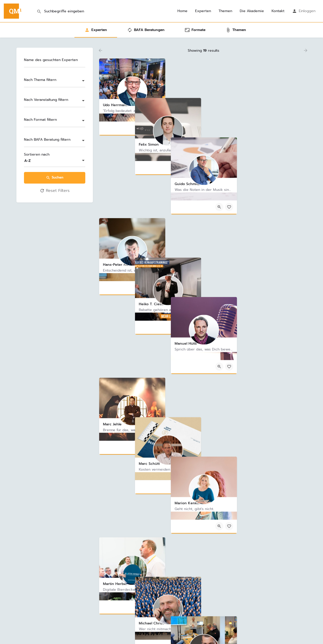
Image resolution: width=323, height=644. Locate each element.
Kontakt (278, 11)
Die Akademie (252, 11)
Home (182, 11)
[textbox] (55, 81)
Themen (225, 11)
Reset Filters (55, 191)
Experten (203, 11)
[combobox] (55, 81)
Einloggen (307, 11)
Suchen (55, 178)
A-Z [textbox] (28, 161)
